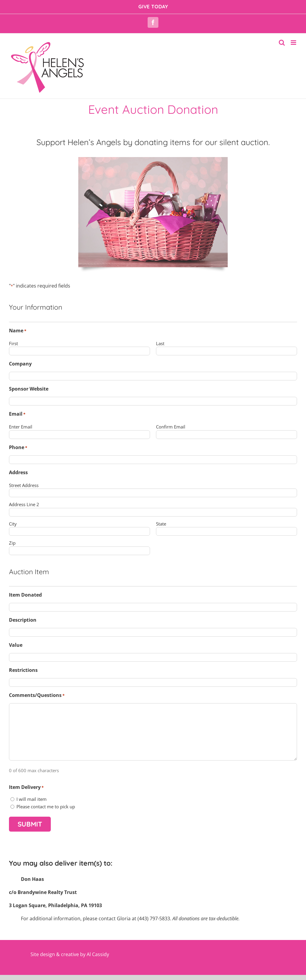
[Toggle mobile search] (282, 43)
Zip (12, 543)
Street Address (24, 485)
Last (160, 343)
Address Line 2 (24, 504)
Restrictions (23, 670)
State (161, 524)
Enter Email (21, 427)
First (13, 343)
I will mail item (32, 799)
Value (16, 645)
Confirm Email (171, 427)
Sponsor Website (29, 389)
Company (20, 364)
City (13, 524)
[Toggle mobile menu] (294, 43)
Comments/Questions (37, 695)
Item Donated (25, 595)
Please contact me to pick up (46, 807)
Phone (18, 447)
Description (23, 620)
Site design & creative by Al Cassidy (70, 954)
